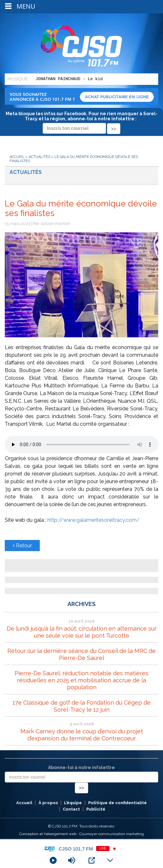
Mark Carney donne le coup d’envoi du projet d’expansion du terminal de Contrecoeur (82, 735)
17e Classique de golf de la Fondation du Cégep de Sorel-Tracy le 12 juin (81, 706)
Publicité (96, 809)
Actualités (39, 157)
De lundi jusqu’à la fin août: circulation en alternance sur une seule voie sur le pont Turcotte (82, 632)
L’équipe (73, 803)
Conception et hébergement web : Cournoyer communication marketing (81, 834)
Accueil (17, 157)
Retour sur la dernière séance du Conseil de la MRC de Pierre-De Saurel (81, 654)
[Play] (53, 860)
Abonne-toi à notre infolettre (81, 767)
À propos (48, 803)
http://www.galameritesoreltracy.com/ (93, 520)
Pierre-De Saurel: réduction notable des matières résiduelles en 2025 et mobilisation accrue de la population (81, 680)
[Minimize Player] (110, 860)
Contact (71, 809)
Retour (22, 546)
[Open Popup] (92, 860)
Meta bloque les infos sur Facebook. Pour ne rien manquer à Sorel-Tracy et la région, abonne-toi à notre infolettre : (82, 121)
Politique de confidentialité (117, 803)
